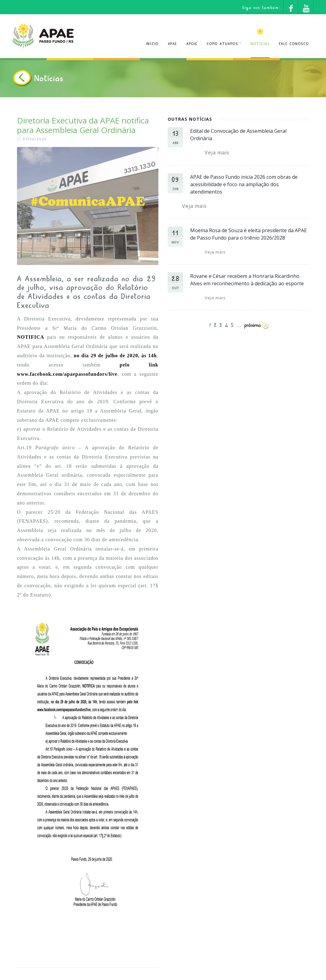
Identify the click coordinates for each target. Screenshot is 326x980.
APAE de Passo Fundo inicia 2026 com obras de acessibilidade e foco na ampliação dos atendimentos (244, 184)
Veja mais (217, 153)
